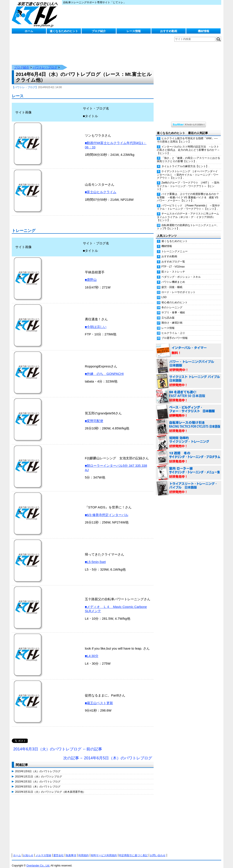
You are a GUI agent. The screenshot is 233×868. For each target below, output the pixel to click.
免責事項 (71, 851)
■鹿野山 (91, 275)
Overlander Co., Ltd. (38, 861)
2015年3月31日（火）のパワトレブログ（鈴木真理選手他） (50, 787)
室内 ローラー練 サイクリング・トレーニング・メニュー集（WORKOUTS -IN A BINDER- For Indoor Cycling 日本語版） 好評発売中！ (188, 468)
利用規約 (84, 851)
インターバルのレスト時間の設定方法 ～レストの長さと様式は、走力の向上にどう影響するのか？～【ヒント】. (188, 146)
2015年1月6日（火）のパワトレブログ (38, 767)
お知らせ (28, 851)
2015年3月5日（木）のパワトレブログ (38, 782)
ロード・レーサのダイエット (178, 288)
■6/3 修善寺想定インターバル (107, 510)
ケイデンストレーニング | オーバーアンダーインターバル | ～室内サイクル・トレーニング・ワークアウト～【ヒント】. (188, 170)
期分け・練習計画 (172, 318)
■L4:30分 (92, 651)
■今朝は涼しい (96, 322)
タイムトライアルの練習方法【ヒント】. (185, 162)
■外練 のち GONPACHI (104, 369)
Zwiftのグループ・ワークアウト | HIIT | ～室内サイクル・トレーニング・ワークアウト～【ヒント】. (188, 182)
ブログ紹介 (99, 31)
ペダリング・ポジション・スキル (181, 273)
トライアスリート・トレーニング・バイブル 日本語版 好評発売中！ (188, 484)
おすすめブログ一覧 (173, 257)
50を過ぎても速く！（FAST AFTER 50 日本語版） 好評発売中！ (188, 392)
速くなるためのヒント (64, 31)
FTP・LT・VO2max (173, 262)
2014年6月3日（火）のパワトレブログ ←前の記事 (58, 745)
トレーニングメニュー (175, 247)
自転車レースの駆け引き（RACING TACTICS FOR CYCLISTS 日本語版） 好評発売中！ (188, 423)
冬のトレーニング (172, 303)
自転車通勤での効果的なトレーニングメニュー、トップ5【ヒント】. (188, 222)
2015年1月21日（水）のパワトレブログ (39, 772)
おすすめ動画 (169, 31)
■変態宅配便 (94, 416)
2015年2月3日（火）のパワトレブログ (38, 777)
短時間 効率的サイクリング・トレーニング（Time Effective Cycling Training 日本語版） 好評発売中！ (188, 438)
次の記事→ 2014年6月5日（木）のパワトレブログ (108, 754)
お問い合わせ (158, 851)
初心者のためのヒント (175, 298)
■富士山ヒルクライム (101, 188)
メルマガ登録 (43, 851)
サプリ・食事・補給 (173, 308)
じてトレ (36, 14)
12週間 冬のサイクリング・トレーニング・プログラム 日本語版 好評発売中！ (188, 453)
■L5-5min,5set (95, 557)
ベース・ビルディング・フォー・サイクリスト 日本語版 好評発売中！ (188, 407)
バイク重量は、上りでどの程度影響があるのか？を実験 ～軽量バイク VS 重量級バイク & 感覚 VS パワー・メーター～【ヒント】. (188, 193)
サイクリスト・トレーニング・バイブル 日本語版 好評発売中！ (188, 377)
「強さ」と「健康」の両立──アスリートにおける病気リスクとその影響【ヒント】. (188, 155)
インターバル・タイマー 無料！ (188, 346)
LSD (164, 293)
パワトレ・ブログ (45, 63)
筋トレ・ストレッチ (173, 267)
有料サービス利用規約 (104, 851)
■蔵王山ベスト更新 (99, 699)
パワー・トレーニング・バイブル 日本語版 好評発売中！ (188, 362)
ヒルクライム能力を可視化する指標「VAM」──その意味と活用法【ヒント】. (187, 136)
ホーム (29, 31)
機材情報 (204, 31)
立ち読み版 (168, 313)
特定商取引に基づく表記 (133, 851)
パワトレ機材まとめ (173, 278)
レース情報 (134, 31)
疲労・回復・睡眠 (172, 283)
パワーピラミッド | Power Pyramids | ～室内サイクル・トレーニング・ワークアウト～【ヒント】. (188, 203)
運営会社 (58, 851)
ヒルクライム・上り (173, 329)
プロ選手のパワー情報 (175, 334)
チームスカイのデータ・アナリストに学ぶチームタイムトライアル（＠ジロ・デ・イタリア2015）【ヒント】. (188, 213)
